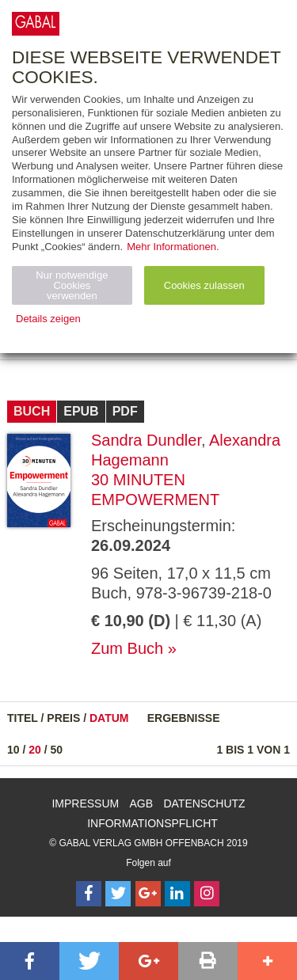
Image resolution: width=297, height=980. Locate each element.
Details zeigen (48, 319)
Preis (63, 718)
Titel (23, 718)
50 (57, 750)
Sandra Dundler (146, 440)
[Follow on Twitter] (118, 894)
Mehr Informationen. (173, 247)
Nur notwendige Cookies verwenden (72, 285)
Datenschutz (204, 803)
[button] (30, 961)
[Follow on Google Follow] (148, 894)
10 (13, 750)
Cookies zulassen (204, 285)
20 (35, 750)
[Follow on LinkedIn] (177, 894)
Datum (109, 718)
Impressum (85, 803)
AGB (142, 803)
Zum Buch (127, 648)
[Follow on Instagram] (207, 894)
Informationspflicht (152, 823)
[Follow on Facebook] (89, 894)
